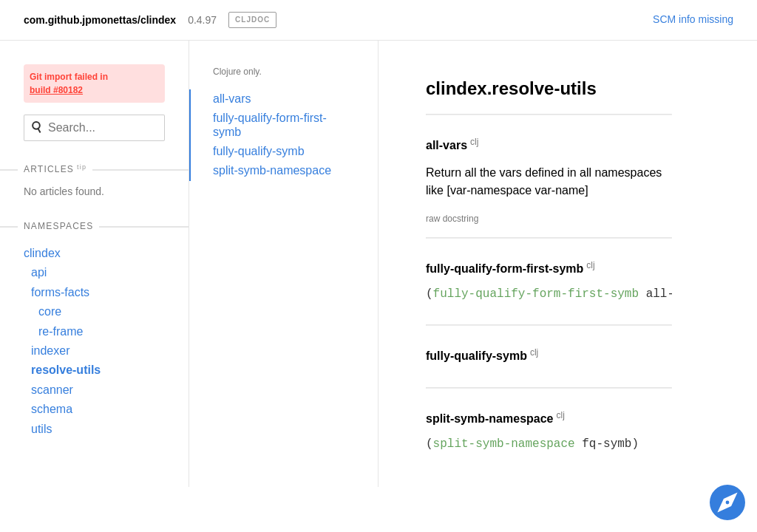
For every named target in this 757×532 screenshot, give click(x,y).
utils (41, 429)
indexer (50, 351)
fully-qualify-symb (259, 151)
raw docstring (452, 219)
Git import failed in (69, 83)
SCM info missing (693, 19)
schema (52, 409)
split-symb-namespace (272, 170)
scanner (52, 390)
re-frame (61, 331)
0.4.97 (202, 20)
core (50, 311)
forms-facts (60, 292)
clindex (42, 253)
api (39, 272)
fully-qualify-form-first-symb (270, 125)
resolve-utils (66, 370)
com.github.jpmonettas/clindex (100, 20)
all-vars (232, 99)
